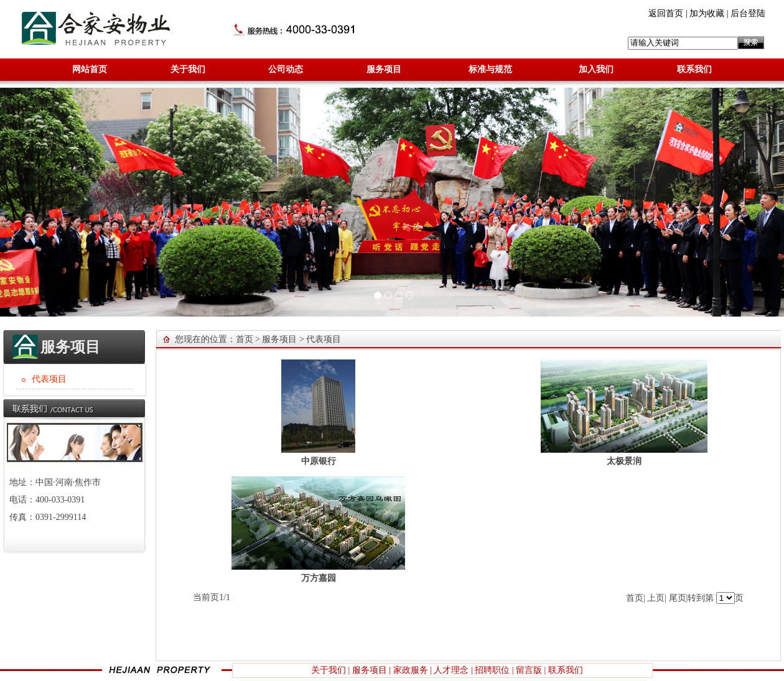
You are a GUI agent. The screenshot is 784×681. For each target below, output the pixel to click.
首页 (245, 339)
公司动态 (286, 69)
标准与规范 (490, 69)
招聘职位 (492, 670)
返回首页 (666, 13)
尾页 (678, 598)
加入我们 (596, 69)
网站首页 (90, 69)
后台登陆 (748, 13)
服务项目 (384, 69)
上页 (656, 598)
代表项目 (324, 339)
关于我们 (188, 69)
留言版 (529, 670)
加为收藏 (707, 13)
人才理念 (451, 670)
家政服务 (411, 670)
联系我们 (694, 69)
